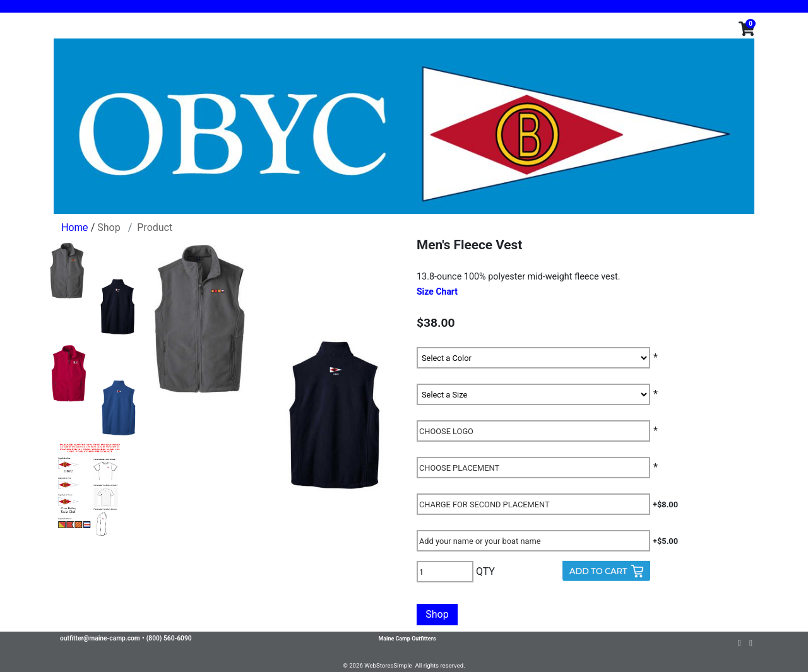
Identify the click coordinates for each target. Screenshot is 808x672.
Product (155, 227)
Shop (109, 227)
